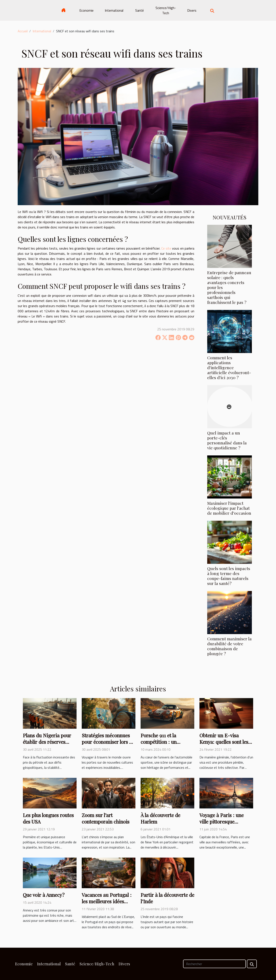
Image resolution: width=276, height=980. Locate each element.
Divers (192, 10)
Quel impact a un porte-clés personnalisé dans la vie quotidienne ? (227, 440)
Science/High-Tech (166, 10)
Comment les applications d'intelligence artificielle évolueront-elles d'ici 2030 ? (229, 367)
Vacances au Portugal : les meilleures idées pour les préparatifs (107, 901)
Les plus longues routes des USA (48, 818)
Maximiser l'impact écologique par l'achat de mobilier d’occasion (229, 508)
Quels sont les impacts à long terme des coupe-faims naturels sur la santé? (229, 576)
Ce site (166, 248)
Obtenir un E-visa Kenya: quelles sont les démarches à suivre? (224, 742)
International (114, 10)
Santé (140, 10)
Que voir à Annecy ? (44, 895)
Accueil (23, 31)
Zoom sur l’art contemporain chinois (106, 818)
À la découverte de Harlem (160, 818)
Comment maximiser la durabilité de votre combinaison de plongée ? (229, 646)
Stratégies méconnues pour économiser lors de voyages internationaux (108, 742)
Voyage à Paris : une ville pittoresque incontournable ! (222, 821)
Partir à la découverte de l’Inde (167, 898)
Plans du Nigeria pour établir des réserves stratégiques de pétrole (48, 742)
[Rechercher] (214, 964)
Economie (86, 10)
